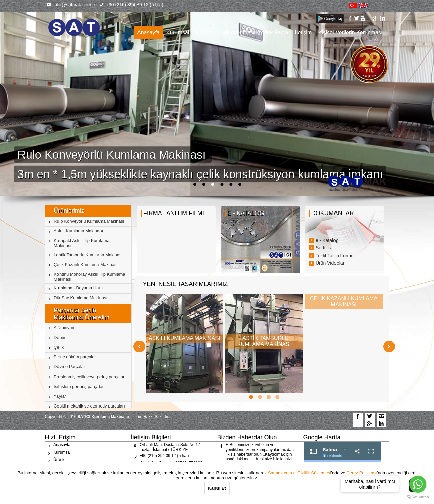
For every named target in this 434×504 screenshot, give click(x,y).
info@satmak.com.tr (71, 5)
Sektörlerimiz (236, 32)
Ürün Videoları (327, 263)
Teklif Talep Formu (331, 256)
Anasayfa (148, 32)
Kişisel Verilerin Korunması (350, 32)
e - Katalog (324, 240)
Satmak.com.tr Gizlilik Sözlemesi (300, 473)
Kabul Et (217, 488)
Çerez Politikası (361, 473)
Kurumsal (178, 32)
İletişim (303, 32)
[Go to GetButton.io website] (418, 497)
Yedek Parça (273, 32)
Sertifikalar (323, 248)
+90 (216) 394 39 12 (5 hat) (131, 5)
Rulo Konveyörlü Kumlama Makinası (113, 154)
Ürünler (204, 32)
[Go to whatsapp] (418, 484)
